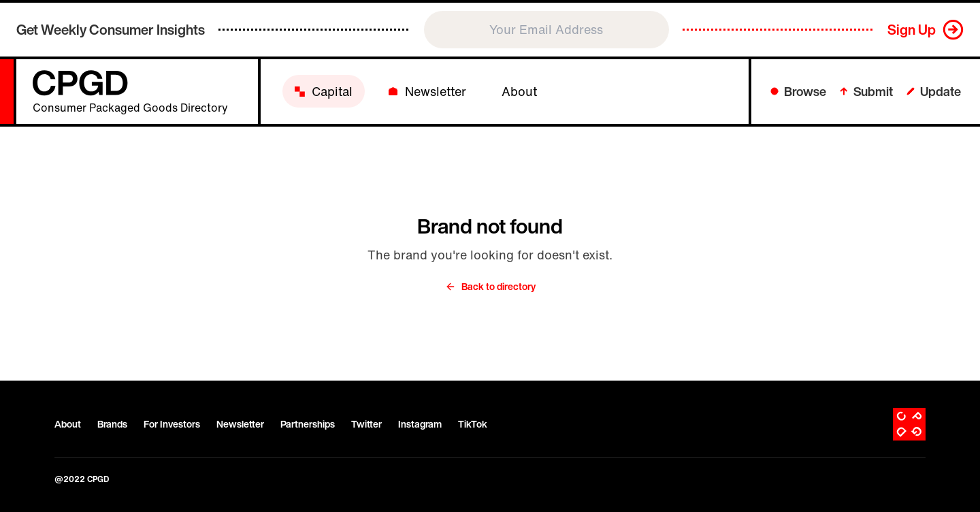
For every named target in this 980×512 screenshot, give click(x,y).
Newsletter (240, 424)
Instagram (420, 424)
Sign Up (912, 30)
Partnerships (308, 424)
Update (934, 91)
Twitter (366, 424)
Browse (798, 91)
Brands (112, 424)
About (68, 424)
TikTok (473, 424)
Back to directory (490, 287)
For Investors (172, 424)
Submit (866, 91)
